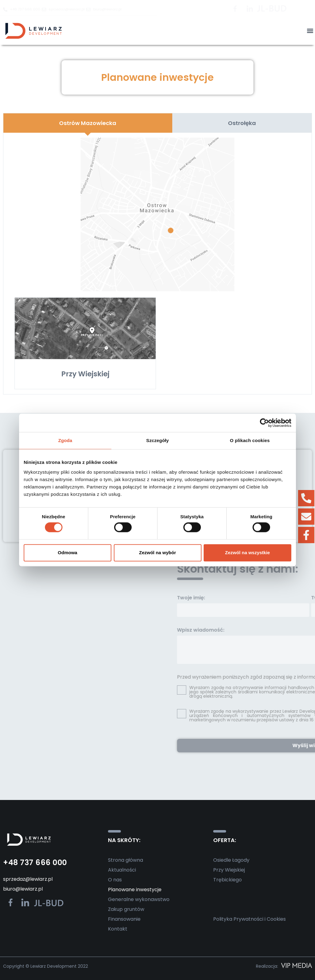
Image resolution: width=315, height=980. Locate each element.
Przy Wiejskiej (229, 870)
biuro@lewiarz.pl (23, 889)
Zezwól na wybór (157, 553)
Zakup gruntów (126, 909)
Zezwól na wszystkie (248, 553)
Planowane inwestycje (135, 890)
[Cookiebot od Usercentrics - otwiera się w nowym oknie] (264, 423)
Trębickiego (227, 880)
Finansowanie (124, 919)
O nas (115, 880)
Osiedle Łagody (231, 860)
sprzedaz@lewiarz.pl (28, 879)
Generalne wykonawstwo (139, 899)
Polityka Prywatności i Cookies (249, 919)
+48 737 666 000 (35, 862)
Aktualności (122, 870)
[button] (310, 31)
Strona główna (126, 860)
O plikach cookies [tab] (250, 440)
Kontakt (118, 929)
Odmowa (68, 553)
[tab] (88, 123)
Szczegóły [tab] (157, 440)
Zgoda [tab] (65, 440)
